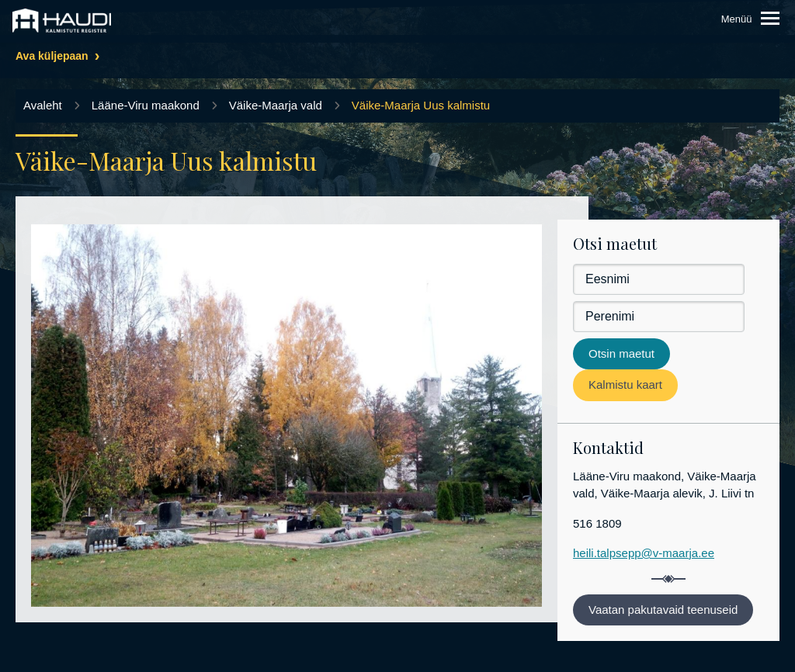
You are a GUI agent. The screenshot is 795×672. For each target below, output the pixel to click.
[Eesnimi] (659, 279)
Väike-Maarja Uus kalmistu (421, 105)
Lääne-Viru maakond (146, 105)
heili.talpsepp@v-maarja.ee (644, 553)
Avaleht (43, 105)
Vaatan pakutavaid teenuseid (663, 610)
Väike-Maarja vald (276, 105)
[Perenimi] (659, 317)
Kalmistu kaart (625, 384)
